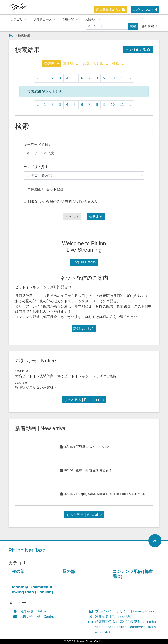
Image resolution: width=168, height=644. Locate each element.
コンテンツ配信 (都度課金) (133, 574)
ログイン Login (145, 9)
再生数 (71, 64)
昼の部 (69, 571)
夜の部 (18, 571)
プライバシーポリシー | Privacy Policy (123, 611)
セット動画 (55, 189)
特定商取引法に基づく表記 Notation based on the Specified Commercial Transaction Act (123, 627)
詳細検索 (150, 26)
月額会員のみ (87, 201)
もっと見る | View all (84, 515)
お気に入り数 (95, 64)
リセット (72, 217)
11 (122, 78)
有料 (68, 201)
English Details (84, 262)
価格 (118, 64)
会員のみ (53, 201)
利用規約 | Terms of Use (112, 617)
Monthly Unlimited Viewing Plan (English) (33, 589)
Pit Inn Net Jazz (27, 550)
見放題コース (44, 19)
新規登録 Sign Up (111, 9)
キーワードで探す (38, 145)
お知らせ (92, 19)
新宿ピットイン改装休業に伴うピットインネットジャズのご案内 (66, 376)
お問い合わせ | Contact (35, 617)
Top (11, 35)
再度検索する (138, 50)
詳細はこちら (84, 329)
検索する (96, 217)
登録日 (51, 64)
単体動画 (34, 189)
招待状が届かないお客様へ (36, 387)
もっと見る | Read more (84, 400)
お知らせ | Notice (31, 611)
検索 (133, 26)
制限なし (34, 201)
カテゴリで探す (36, 167)
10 (113, 78)
